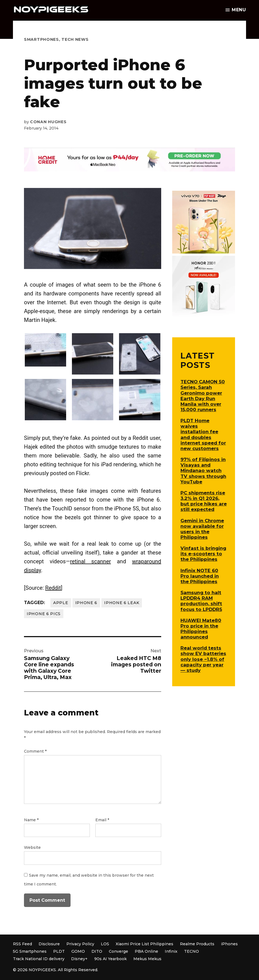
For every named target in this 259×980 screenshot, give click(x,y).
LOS (105, 944)
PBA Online (146, 951)
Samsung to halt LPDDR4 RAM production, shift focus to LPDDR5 (201, 601)
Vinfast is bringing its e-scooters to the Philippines (203, 554)
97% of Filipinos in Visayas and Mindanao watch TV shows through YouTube (203, 471)
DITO (97, 951)
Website (32, 847)
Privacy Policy (80, 944)
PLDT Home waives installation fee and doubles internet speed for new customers (203, 434)
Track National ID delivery (39, 959)
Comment (35, 751)
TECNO (191, 951)
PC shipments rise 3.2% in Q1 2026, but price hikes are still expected (204, 501)
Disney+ (79, 959)
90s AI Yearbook (110, 959)
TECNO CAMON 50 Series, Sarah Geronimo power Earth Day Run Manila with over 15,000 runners (203, 396)
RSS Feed (22, 944)
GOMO (78, 951)
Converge (118, 951)
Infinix (171, 951)
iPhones (229, 944)
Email (102, 820)
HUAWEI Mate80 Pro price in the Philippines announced (201, 629)
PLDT (59, 951)
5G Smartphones (30, 951)
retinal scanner (90, 561)
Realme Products (197, 944)
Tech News (75, 39)
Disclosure (49, 944)
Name (31, 820)
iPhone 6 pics (44, 614)
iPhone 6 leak (122, 603)
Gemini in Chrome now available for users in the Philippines (202, 529)
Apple (61, 603)
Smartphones (41, 39)
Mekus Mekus (147, 959)
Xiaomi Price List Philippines (145, 944)
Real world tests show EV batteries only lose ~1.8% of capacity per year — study (203, 659)
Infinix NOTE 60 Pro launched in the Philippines (200, 576)
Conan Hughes (48, 122)
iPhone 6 (86, 603)
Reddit (53, 588)
